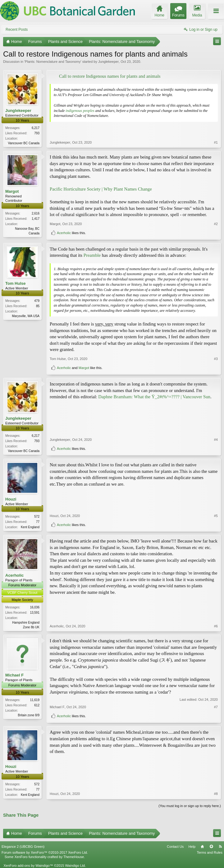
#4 (216, 440)
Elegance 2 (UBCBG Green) (23, 847)
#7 (216, 707)
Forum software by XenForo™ (45, 852)
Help (192, 847)
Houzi (11, 499)
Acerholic (64, 233)
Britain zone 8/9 (29, 715)
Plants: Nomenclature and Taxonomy (53, 62)
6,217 (36, 128)
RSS (220, 847)
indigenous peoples (80, 111)
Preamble (92, 255)
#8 (216, 794)
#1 (216, 142)
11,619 (35, 700)
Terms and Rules (210, 852)
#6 (216, 626)
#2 (216, 224)
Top (211, 847)
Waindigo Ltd (75, 866)
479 (37, 301)
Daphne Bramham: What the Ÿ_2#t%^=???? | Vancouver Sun (154, 397)
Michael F (14, 675)
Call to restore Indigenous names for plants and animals (110, 76)
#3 (216, 359)
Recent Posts (17, 30)
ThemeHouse (74, 857)
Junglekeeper (108, 62)
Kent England (30, 527)
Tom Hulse (16, 283)
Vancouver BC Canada (24, 143)
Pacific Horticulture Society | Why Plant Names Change (101, 189)
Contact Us (175, 847)
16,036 (35, 607)
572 (37, 517)
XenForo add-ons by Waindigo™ (28, 866)
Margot (12, 191)
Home (202, 847)
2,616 (36, 213)
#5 (216, 516)
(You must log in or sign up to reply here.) (190, 806)
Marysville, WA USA (26, 316)
